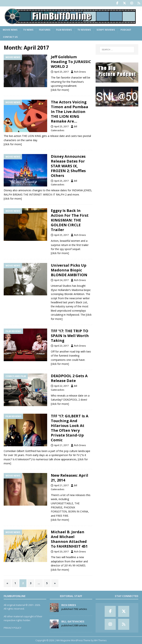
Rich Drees (80, 72)
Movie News (10, 30)
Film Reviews (64, 30)
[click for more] (60, 90)
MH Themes (100, 640)
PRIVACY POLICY (12, 628)
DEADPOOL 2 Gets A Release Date (69, 378)
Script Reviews (106, 30)
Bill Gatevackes (73, 621)
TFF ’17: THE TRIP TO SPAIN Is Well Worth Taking (70, 336)
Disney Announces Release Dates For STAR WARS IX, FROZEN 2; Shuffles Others (68, 166)
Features (45, 30)
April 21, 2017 (61, 445)
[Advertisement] (117, 129)
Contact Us (10, 37)
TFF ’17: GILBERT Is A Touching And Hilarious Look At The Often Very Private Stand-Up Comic (70, 428)
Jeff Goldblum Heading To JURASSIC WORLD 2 (71, 62)
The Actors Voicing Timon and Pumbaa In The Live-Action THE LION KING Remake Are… (70, 112)
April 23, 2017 (61, 346)
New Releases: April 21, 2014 (70, 478)
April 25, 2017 (61, 72)
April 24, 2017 (61, 280)
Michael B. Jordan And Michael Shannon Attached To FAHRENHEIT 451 (69, 539)
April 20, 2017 (61, 551)
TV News (28, 30)
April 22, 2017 (61, 386)
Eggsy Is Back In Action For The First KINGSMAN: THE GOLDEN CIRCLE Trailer (70, 220)
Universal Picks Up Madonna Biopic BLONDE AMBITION (69, 270)
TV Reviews (84, 30)
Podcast (126, 30)
